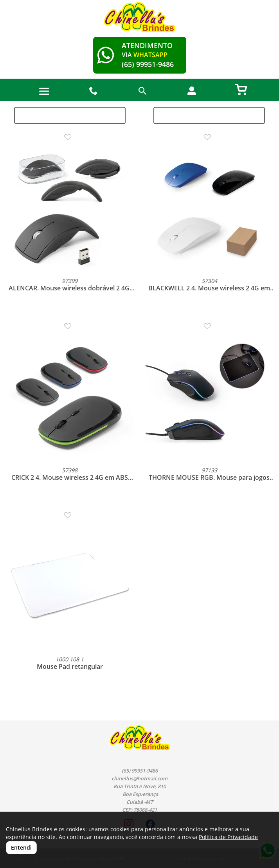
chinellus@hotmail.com (139, 779)
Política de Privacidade (228, 837)
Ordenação (70, 115)
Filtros (209, 115)
